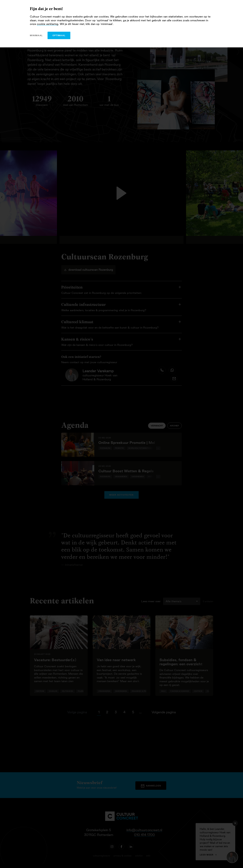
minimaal (36, 35)
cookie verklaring (48, 24)
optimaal (59, 35)
